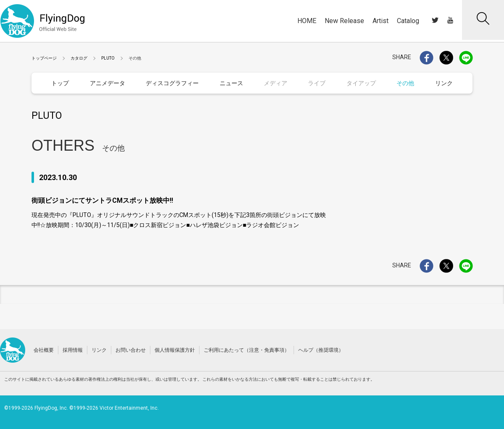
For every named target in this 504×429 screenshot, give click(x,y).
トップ (60, 83)
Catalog (408, 21)
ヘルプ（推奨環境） (321, 350)
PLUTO (108, 58)
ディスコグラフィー (172, 83)
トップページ (44, 58)
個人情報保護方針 (175, 350)
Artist (381, 21)
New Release (344, 21)
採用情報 (73, 350)
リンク (444, 83)
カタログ (79, 58)
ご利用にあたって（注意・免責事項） (247, 350)
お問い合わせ (131, 350)
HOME (307, 21)
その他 (405, 83)
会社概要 (44, 350)
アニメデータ (108, 83)
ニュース (231, 83)
